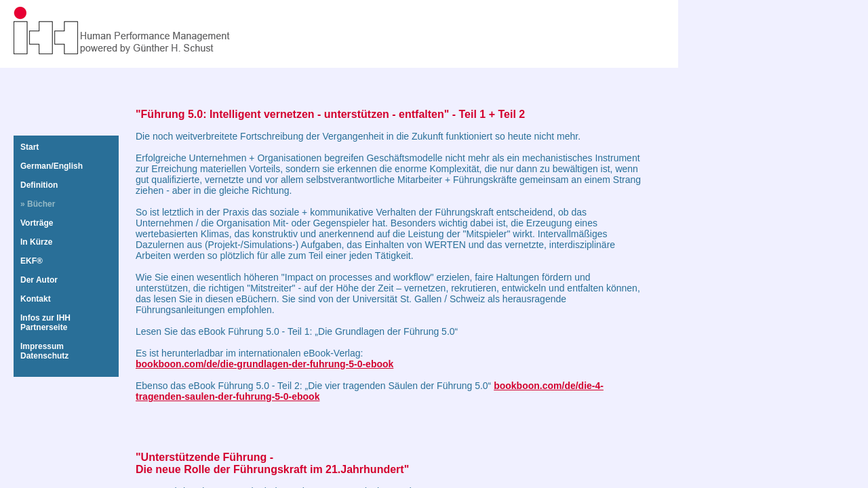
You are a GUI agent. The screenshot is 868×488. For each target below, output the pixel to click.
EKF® (32, 261)
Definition (39, 185)
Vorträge (37, 223)
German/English (52, 166)
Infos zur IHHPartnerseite (45, 323)
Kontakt (36, 299)
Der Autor (39, 280)
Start (29, 147)
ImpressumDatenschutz (44, 351)
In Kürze (36, 242)
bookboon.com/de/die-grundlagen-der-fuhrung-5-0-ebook (264, 364)
